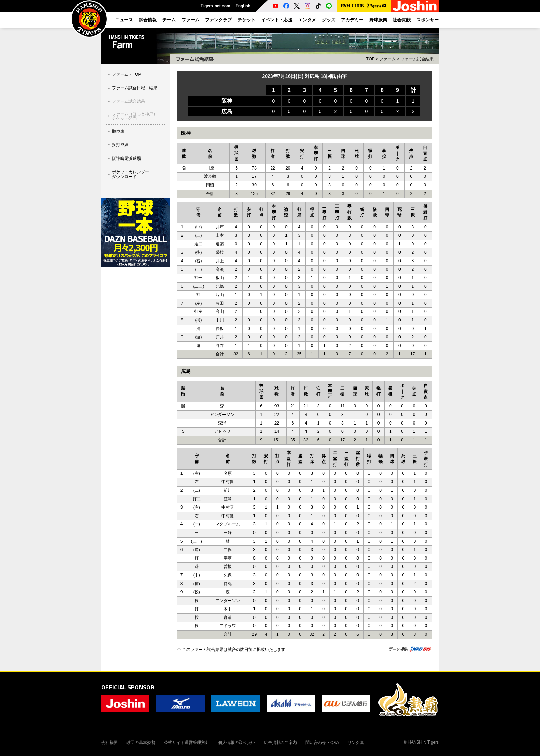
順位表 (118, 131)
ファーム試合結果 (128, 101)
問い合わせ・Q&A (322, 743)
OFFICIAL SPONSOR (128, 687)
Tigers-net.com (216, 6)
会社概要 (110, 743)
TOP (370, 59)
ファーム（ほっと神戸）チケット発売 (135, 116)
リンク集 (356, 743)
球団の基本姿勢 (141, 743)
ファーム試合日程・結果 (135, 88)
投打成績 (120, 145)
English (243, 6)
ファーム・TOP (126, 74)
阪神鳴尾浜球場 (126, 159)
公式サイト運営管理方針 (187, 743)
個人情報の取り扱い (237, 743)
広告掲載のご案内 (280, 743)
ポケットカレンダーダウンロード (131, 174)
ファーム (387, 59)
